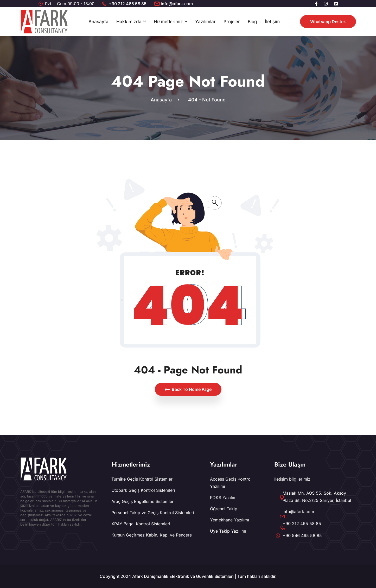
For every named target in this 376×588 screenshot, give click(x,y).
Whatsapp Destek (328, 22)
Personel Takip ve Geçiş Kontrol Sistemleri (153, 513)
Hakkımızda (129, 22)
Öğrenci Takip (224, 509)
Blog (252, 22)
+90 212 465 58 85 (128, 4)
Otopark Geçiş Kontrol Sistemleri (143, 490)
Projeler (232, 22)
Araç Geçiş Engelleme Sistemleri (143, 501)
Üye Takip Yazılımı (228, 531)
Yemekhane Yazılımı (230, 520)
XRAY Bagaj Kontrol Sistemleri (141, 524)
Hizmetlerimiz (168, 22)
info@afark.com (177, 4)
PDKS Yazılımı (224, 497)
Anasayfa (98, 22)
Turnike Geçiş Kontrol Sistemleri (142, 479)
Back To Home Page (188, 389)
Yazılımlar (205, 22)
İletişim (272, 22)
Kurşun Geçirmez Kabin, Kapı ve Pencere (152, 535)
